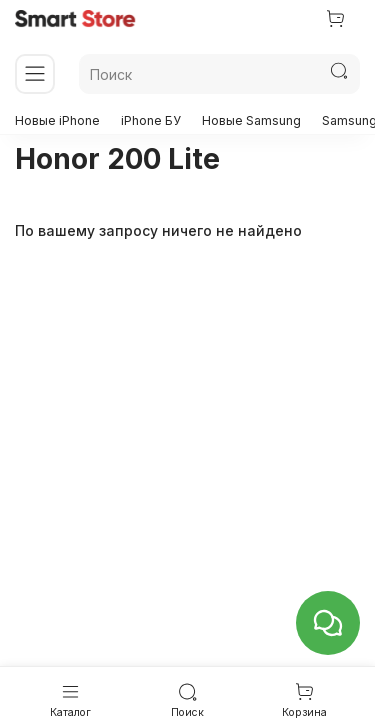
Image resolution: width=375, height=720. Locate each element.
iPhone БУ (151, 120)
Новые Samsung (251, 120)
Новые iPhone (57, 120)
